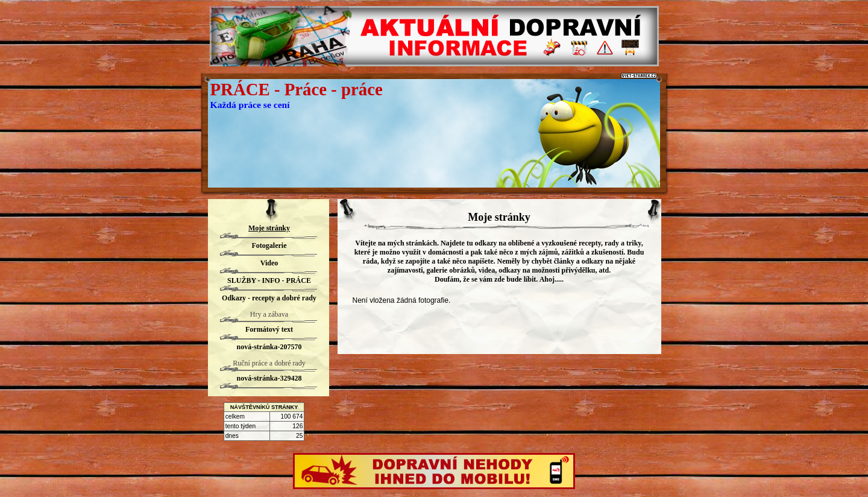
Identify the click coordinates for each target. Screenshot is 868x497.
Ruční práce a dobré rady (269, 363)
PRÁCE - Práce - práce (297, 89)
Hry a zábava (269, 314)
